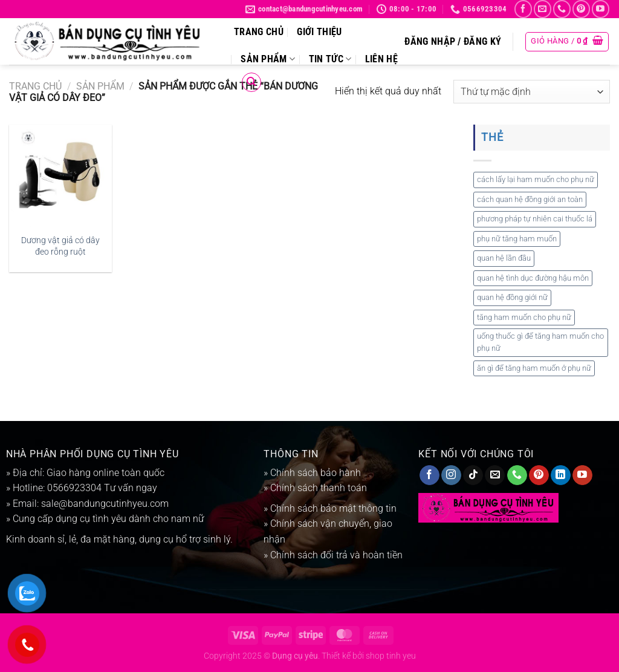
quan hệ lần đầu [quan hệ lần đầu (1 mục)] (504, 258)
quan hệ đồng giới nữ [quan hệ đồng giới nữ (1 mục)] (512, 297)
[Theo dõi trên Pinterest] (581, 9)
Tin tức (330, 59)
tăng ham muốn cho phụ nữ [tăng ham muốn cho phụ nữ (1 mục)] (524, 317)
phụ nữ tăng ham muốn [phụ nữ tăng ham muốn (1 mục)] (517, 239)
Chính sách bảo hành (316, 473)
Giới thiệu (319, 32)
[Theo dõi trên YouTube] (601, 9)
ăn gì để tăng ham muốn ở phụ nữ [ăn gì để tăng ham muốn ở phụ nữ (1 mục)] (534, 368)
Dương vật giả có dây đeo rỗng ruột (60, 246)
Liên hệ (381, 59)
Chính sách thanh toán (319, 488)
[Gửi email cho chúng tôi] (543, 9)
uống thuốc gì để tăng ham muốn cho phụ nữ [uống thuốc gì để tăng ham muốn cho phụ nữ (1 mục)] (540, 342)
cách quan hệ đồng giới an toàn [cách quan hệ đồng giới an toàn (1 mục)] (530, 199)
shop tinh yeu (391, 656)
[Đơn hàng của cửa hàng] (532, 92)
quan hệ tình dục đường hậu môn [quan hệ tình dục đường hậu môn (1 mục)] (533, 278)
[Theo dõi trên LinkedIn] (561, 475)
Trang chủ (259, 32)
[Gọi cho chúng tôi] (562, 9)
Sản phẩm (268, 59)
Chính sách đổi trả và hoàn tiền (335, 555)
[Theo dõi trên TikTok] (473, 475)
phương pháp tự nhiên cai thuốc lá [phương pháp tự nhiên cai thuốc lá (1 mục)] (535, 219)
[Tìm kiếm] (251, 82)
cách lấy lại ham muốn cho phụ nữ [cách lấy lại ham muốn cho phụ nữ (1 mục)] (536, 179)
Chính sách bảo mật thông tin (333, 508)
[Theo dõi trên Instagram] (451, 475)
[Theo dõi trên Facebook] (523, 9)
